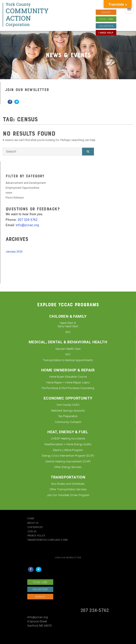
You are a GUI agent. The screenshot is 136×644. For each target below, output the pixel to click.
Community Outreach (68, 422)
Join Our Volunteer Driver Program (68, 495)
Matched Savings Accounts (68, 411)
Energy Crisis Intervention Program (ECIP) (68, 456)
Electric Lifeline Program (68, 450)
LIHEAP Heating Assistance (68, 438)
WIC (68, 332)
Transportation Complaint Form (47, 540)
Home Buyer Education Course (68, 377)
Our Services (35, 527)
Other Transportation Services (68, 489)
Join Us (32, 532)
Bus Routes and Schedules (68, 484)
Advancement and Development (26, 183)
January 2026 (14, 252)
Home (31, 519)
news (9, 193)
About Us (33, 523)
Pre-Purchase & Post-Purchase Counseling (68, 388)
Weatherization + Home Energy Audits (68, 444)
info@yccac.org (27, 225)
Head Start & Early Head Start (68, 325)
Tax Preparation (68, 416)
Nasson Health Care (68, 349)
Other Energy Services (68, 467)
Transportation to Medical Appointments (68, 360)
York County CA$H (68, 405)
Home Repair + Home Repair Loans (68, 382)
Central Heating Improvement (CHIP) (68, 461)
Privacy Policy (36, 536)
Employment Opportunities (22, 188)
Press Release (15, 198)
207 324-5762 (28, 220)
